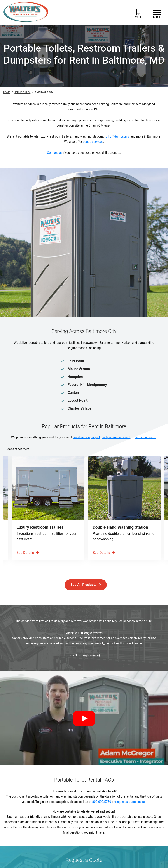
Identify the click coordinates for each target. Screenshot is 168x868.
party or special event (116, 437)
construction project (86, 437)
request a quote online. (131, 802)
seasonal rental (146, 437)
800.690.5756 (101, 802)
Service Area (22, 92)
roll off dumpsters (117, 136)
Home (7, 92)
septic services (93, 142)
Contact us (54, 153)
